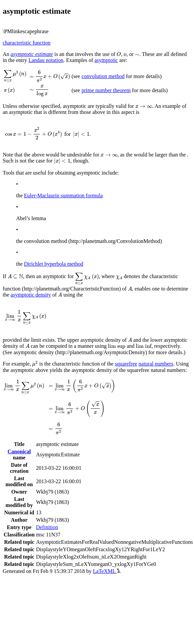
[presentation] (119, 54)
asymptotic (106, 60)
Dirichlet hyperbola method (54, 264)
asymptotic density (31, 295)
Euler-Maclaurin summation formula (63, 196)
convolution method (103, 76)
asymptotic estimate (32, 54)
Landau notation (46, 60)
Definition (47, 527)
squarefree (126, 364)
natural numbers (156, 364)
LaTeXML (107, 571)
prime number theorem (106, 90)
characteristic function (27, 43)
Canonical (19, 452)
